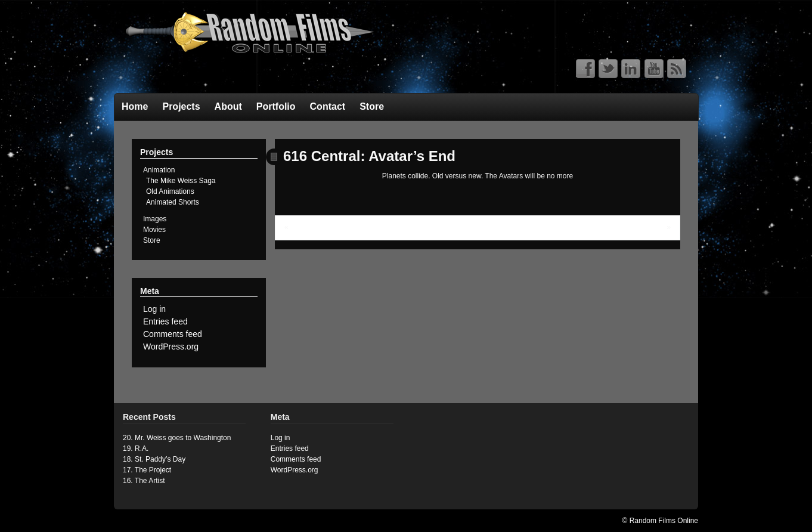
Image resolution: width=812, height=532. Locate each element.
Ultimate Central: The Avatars (337, 227)
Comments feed (173, 334)
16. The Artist (144, 481)
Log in (154, 309)
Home (135, 106)
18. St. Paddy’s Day (154, 459)
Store (372, 106)
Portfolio (276, 106)
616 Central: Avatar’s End (369, 156)
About (228, 106)
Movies (154, 230)
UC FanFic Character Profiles (618, 227)
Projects (181, 106)
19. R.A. (136, 449)
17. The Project (147, 470)
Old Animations (170, 191)
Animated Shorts (173, 202)
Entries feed (165, 321)
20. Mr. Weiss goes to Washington (177, 438)
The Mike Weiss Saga (181, 181)
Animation (159, 170)
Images (155, 219)
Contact (328, 106)
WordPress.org (171, 347)
